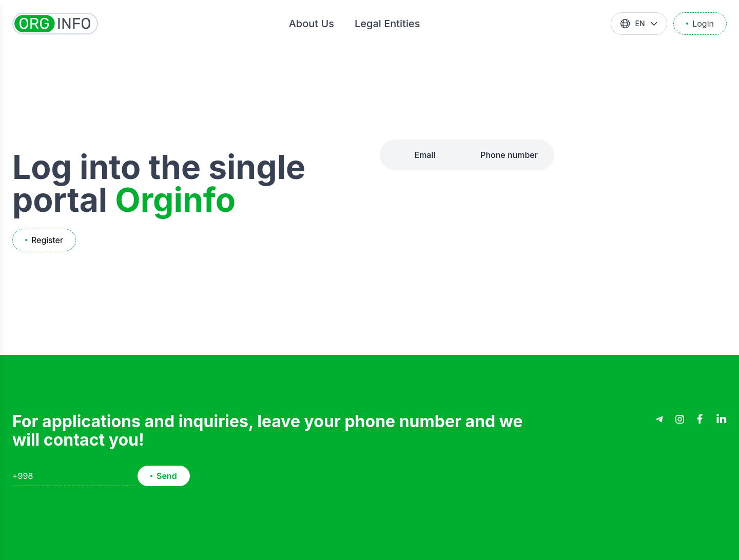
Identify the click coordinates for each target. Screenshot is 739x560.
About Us (312, 24)
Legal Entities (387, 24)
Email (425, 155)
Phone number (509, 155)
